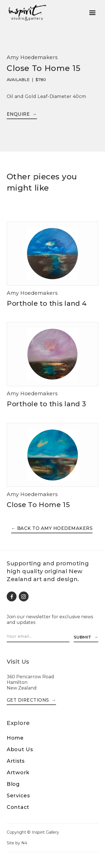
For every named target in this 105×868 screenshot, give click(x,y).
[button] (92, 13)
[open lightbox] (7, 37)
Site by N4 (17, 843)
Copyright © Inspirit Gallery (33, 832)
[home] (27, 13)
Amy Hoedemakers (32, 57)
